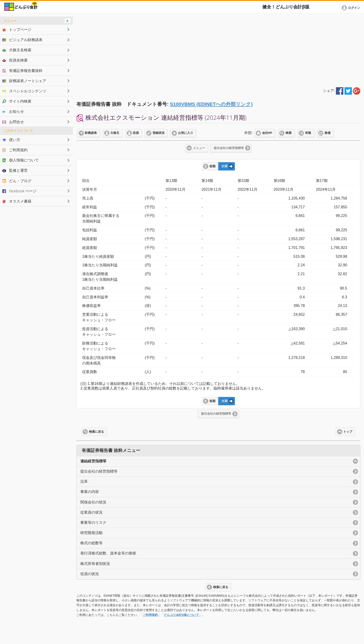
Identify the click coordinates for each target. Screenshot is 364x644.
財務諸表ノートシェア (24, 81)
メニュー (199, 148)
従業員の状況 (91, 512)
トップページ (17, 29)
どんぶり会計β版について (181, 615)
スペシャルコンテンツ (24, 91)
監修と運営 (15, 170)
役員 (136, 133)
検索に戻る (96, 432)
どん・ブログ (17, 181)
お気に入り (186, 133)
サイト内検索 (17, 101)
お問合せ (13, 122)
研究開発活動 (91, 533)
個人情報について (21, 160)
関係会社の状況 (93, 502)
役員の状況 (90, 574)
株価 (328, 133)
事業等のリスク (93, 523)
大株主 (115, 133)
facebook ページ (19, 191)
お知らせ (13, 111)
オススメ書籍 (17, 201)
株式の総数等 (91, 543)
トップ (348, 432)
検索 (289, 133)
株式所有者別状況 (95, 564)
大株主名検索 (17, 50)
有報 (308, 133)
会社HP (267, 133)
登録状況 (159, 133)
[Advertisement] (218, 49)
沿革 (84, 481)
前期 (212, 166)
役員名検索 (15, 60)
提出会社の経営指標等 (229, 148)
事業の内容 (90, 492)
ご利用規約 (150, 615)
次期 (224, 166)
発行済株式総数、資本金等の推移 (108, 553)
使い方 (11, 140)
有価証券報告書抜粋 (22, 71)
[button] (352, 8)
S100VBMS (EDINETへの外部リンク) (211, 104)
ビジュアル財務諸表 (22, 40)
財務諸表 (91, 133)
